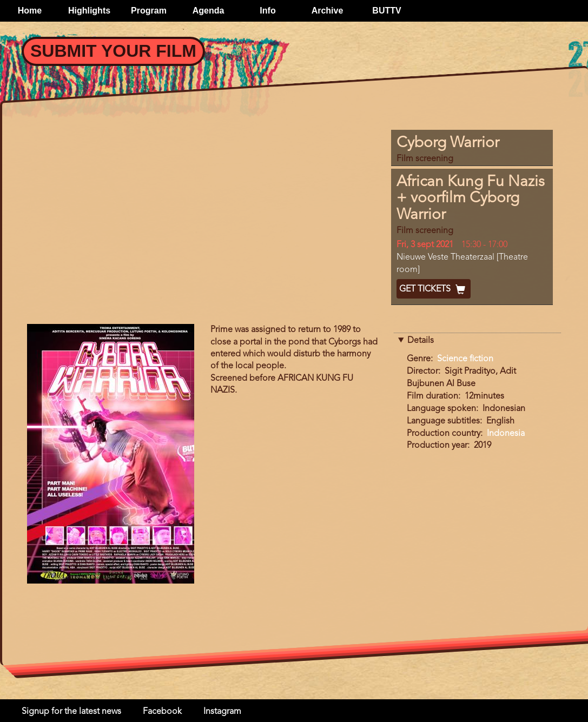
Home (30, 11)
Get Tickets (434, 289)
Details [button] (421, 341)
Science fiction (465, 359)
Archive (328, 11)
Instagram (222, 712)
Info (267, 11)
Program (149, 11)
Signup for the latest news (71, 712)
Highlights (89, 11)
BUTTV (387, 11)
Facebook (162, 712)
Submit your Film (113, 51)
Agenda (209, 11)
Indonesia (506, 434)
